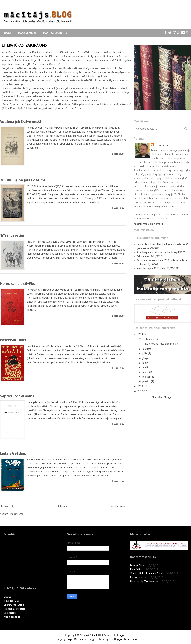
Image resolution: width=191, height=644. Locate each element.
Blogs (7, 33)
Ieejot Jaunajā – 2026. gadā (151, 268)
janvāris (147, 381)
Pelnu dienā (143, 256)
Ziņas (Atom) (16, 514)
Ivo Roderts (161, 145)
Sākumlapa (64, 507)
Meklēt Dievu (138, 565)
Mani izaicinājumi (55, 33)
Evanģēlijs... (137, 569)
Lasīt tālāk (118, 154)
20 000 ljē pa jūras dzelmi (22, 180)
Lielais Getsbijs (13, 453)
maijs (146, 363)
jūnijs (146, 358)
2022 (140, 391)
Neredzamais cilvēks (17, 283)
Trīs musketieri (13, 235)
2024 (140, 334)
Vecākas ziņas (118, 507)
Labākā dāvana (139, 577)
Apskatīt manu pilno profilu (148, 224)
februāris (147, 377)
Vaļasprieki (10, 613)
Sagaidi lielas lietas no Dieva (147, 573)
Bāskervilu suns (13, 340)
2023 (140, 386)
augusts (147, 349)
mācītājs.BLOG (93, 635)
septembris (149, 339)
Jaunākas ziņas (9, 507)
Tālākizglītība (12, 601)
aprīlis (146, 367)
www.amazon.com (89, 100)
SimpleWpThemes (76, 639)
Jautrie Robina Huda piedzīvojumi (161, 344)
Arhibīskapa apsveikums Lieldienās (155, 252)
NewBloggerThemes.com (123, 639)
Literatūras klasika (14, 605)
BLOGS (8, 597)
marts (146, 372)
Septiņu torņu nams (17, 396)
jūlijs (145, 353)
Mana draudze (27, 33)
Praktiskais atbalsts (14, 609)
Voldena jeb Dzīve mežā (21, 121)
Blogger (168, 397)
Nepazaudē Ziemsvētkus (144, 581)
